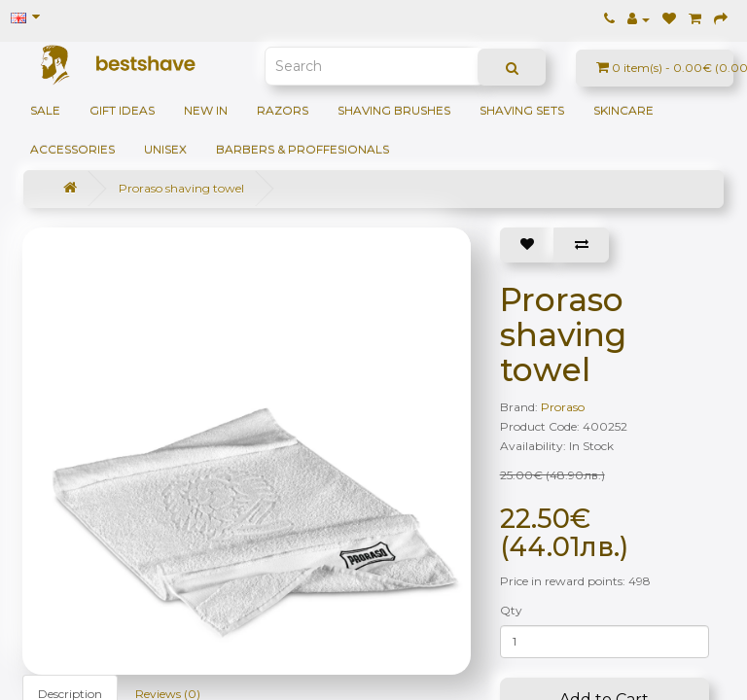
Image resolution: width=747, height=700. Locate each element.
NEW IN (206, 110)
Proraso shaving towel (181, 188)
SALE (45, 110)
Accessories (72, 149)
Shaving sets (522, 110)
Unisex (165, 149)
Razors (283, 110)
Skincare (623, 110)
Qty (511, 610)
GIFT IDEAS (122, 110)
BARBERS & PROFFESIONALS (302, 149)
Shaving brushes (394, 110)
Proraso (563, 407)
